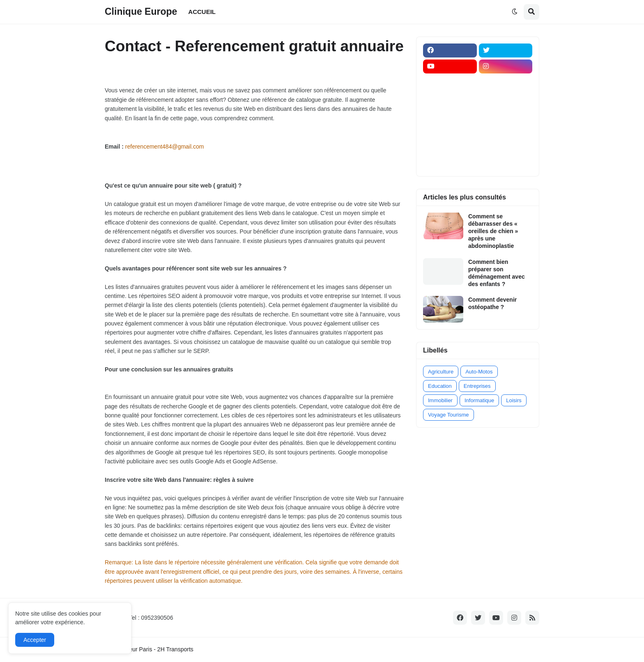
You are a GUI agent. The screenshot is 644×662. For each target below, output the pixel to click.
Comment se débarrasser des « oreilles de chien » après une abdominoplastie (493, 231)
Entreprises (477, 386)
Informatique (479, 400)
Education (440, 386)
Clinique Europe (141, 11)
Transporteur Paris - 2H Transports (149, 649)
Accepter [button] (35, 640)
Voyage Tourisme (448, 415)
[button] (515, 12)
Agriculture (441, 372)
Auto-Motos (479, 372)
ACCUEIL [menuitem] (202, 12)
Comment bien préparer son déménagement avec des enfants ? (497, 273)
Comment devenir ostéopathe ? (492, 303)
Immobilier (440, 400)
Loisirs (514, 400)
